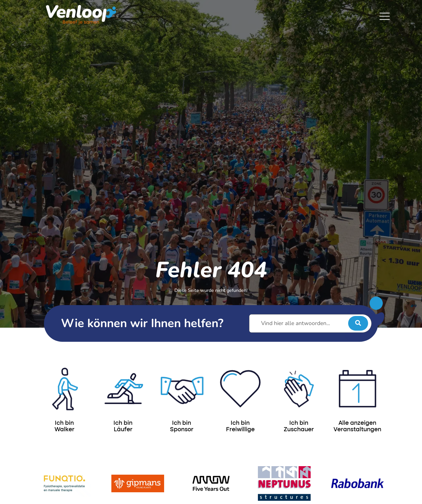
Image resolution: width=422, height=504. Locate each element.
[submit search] (358, 323)
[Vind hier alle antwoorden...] (310, 323)
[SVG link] (385, 16)
